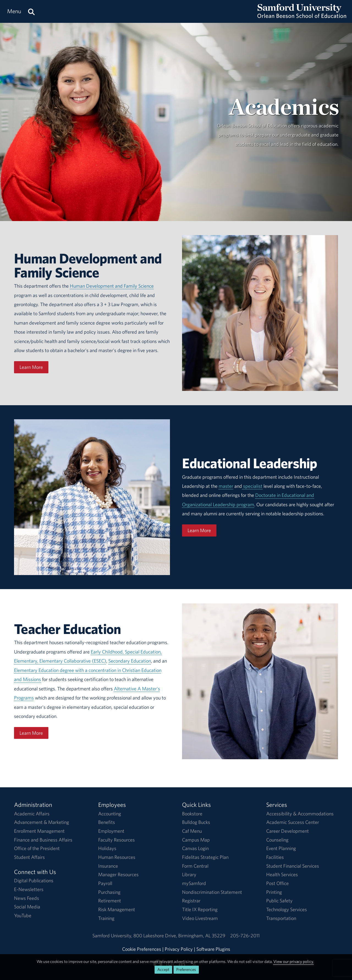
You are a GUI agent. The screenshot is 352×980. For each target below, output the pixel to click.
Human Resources (117, 857)
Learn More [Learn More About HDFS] (31, 367)
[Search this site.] (31, 11)
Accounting (110, 814)
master (226, 486)
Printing (274, 892)
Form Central (195, 866)
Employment (111, 831)
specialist (252, 486)
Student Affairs (29, 857)
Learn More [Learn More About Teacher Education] (31, 733)
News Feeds (27, 898)
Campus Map (196, 840)
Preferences (186, 969)
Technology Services (287, 909)
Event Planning (281, 848)
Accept (163, 969)
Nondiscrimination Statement (212, 892)
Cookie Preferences (142, 949)
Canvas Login (195, 848)
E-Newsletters (29, 889)
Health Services (282, 874)
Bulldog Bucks (196, 822)
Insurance (108, 866)
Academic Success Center (293, 822)
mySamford (194, 883)
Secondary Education (130, 661)
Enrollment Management (39, 831)
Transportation (281, 918)
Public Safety (279, 901)
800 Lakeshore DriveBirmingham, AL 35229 (179, 936)
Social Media (27, 907)
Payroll (105, 883)
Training (106, 918)
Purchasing (109, 892)
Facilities (275, 857)
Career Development (288, 831)
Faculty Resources (116, 840)
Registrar (191, 901)
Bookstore (192, 814)
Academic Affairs (32, 814)
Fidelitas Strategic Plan (205, 857)
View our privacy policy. (294, 961)
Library (189, 874)
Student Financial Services (293, 866)
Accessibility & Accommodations (300, 814)
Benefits (107, 822)
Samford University (113, 936)
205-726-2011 (245, 936)
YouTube (23, 915)
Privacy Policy (179, 949)
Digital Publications (34, 880)
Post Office (277, 883)
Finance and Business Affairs (43, 840)
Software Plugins (213, 949)
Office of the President (37, 848)
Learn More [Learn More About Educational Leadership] (199, 530)
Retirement (110, 901)
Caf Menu (192, 831)
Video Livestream (200, 918)
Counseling (277, 840)
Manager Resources (118, 874)
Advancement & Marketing (42, 822)
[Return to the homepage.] (302, 17)
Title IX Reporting (200, 909)
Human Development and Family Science (112, 286)
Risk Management (117, 909)
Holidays (107, 848)
